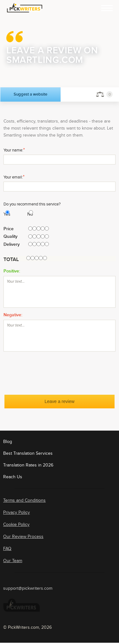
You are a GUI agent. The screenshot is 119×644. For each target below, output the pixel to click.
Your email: (14, 177)
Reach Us (13, 477)
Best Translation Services (28, 453)
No (28, 214)
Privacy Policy (17, 512)
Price (9, 229)
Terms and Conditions (24, 500)
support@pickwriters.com (28, 588)
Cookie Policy (16, 524)
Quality (10, 237)
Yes (4, 214)
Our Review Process (23, 537)
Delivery (12, 245)
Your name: (14, 150)
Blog (8, 442)
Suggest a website (30, 94)
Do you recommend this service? (32, 204)
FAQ (7, 549)
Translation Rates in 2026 (28, 465)
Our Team (13, 561)
